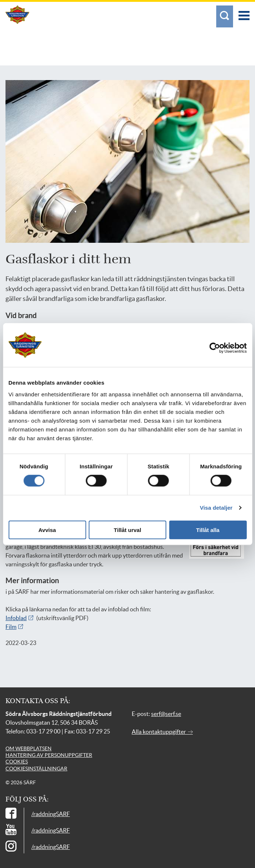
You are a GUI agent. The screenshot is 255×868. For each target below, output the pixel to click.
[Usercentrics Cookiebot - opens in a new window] (221, 348)
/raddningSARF (51, 814)
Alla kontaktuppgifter (162, 732)
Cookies (17, 762)
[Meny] (244, 12)
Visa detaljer (216, 508)
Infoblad (16, 618)
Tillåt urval (127, 530)
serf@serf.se (166, 714)
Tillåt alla (208, 530)
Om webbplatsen (29, 748)
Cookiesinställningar (36, 769)
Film (11, 627)
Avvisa (47, 530)
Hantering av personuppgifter (49, 755)
